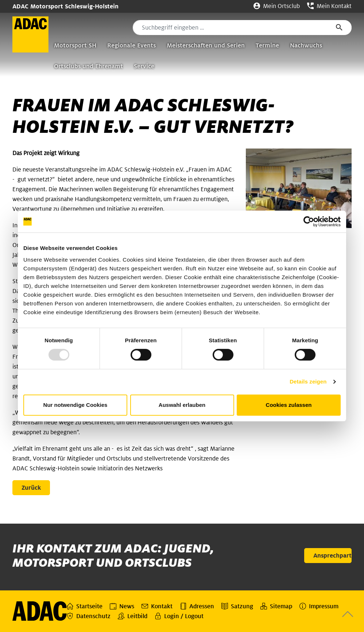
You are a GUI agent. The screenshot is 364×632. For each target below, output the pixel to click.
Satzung (237, 606)
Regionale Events (131, 45)
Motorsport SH (75, 45)
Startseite (85, 606)
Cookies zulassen (289, 405)
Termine (267, 45)
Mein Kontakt (329, 6)
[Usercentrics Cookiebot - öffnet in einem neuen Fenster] (309, 221)
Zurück (31, 488)
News (122, 606)
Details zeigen (308, 381)
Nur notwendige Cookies (75, 405)
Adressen (197, 606)
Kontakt (157, 606)
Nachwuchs (306, 45)
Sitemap (276, 606)
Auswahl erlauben (182, 405)
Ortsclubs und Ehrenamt (88, 66)
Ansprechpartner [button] (332, 556)
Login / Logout (179, 616)
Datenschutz (89, 616)
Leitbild (133, 616)
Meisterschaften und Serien (206, 45)
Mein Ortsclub (277, 6)
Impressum (319, 606)
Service (144, 66)
